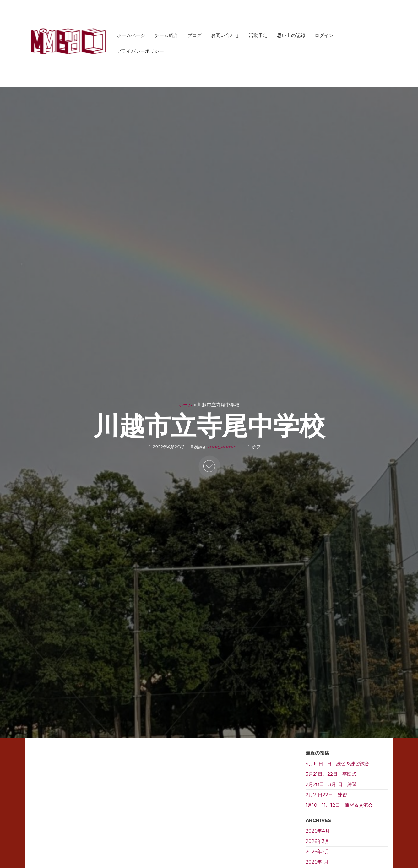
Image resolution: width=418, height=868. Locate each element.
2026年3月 (318, 841)
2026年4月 (318, 831)
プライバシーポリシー (140, 51)
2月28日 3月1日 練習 (331, 784)
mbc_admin (223, 447)
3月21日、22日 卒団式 (331, 774)
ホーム (185, 405)
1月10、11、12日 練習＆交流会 (339, 805)
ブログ (195, 35)
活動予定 (258, 35)
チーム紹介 (166, 35)
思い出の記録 (291, 35)
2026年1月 (317, 862)
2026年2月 (318, 852)
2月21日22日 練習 (326, 795)
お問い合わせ (225, 35)
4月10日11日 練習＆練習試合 (337, 764)
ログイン (324, 35)
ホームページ (131, 35)
